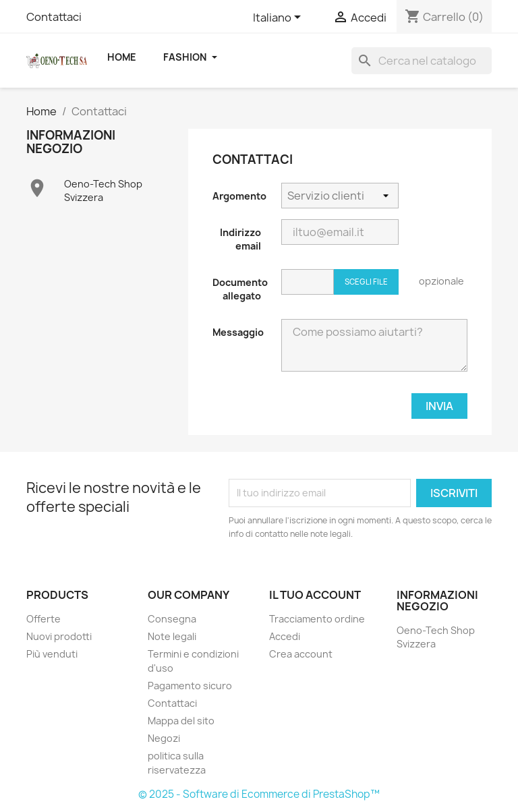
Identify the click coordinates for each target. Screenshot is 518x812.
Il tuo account (315, 595)
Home (122, 57)
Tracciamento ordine (317, 619)
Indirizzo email (240, 239)
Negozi (164, 738)
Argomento (239, 196)
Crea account (301, 654)
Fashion (190, 57)
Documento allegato (240, 289)
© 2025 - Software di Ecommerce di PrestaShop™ (259, 794)
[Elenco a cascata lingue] (279, 18)
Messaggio (238, 332)
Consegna (172, 619)
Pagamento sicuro (190, 686)
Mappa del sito (181, 721)
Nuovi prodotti (59, 636)
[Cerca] (422, 61)
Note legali (172, 636)
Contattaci (54, 17)
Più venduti (52, 654)
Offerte (44, 619)
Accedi (285, 636)
